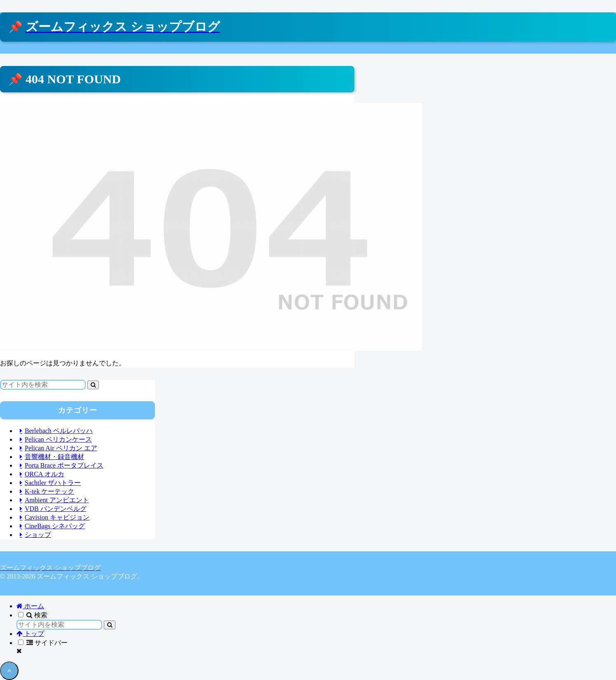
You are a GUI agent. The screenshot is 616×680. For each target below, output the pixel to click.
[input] (43, 385)
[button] (93, 385)
